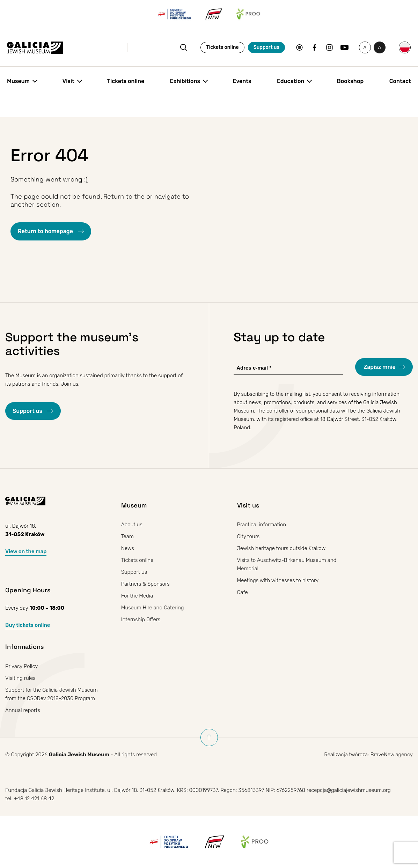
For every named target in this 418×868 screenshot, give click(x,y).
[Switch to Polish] (405, 47)
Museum (18, 81)
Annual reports (23, 710)
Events (242, 81)
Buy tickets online (28, 625)
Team (127, 536)
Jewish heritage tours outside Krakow (281, 548)
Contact (400, 81)
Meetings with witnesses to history (278, 580)
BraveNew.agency (392, 755)
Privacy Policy (21, 666)
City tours (248, 536)
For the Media (137, 596)
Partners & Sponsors (145, 584)
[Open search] (184, 47)
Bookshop (350, 81)
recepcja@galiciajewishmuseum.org (349, 790)
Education (291, 81)
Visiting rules (20, 678)
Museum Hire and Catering (153, 608)
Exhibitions (185, 81)
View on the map (26, 551)
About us (132, 525)
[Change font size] (365, 47)
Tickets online (222, 47)
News (128, 548)
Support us (266, 47)
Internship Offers (141, 620)
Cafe (243, 592)
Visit (68, 81)
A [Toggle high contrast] (382, 49)
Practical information (262, 525)
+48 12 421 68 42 (34, 799)
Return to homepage (46, 231)
